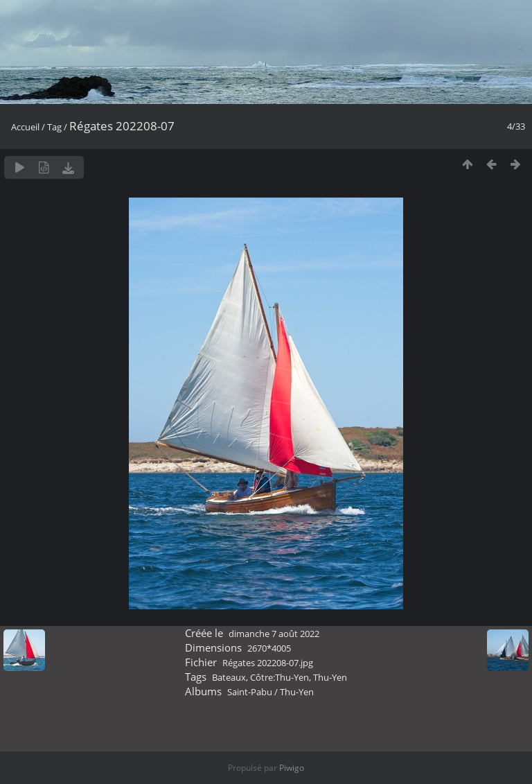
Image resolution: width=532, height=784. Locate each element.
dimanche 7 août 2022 (274, 634)
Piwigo (292, 768)
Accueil (25, 127)
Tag (54, 127)
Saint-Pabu (250, 692)
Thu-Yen (330, 677)
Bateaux (229, 677)
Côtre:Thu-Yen (280, 677)
